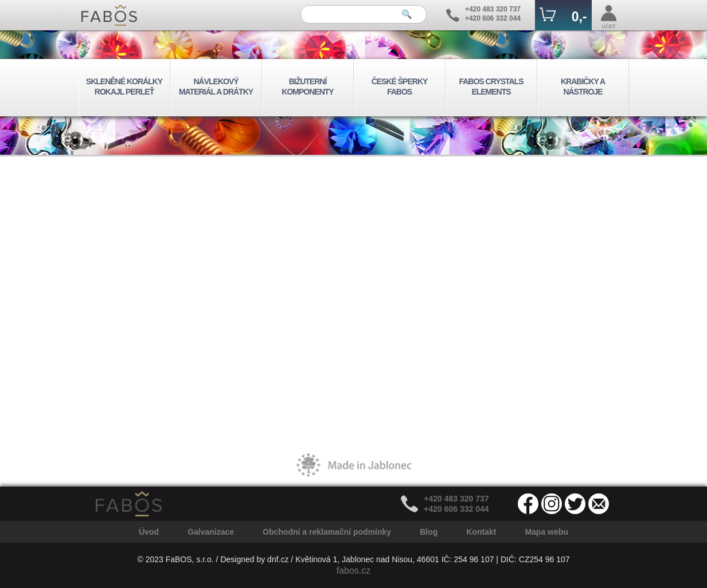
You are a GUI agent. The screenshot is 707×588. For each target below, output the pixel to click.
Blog (429, 532)
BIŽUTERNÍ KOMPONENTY (307, 87)
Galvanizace (211, 532)
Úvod (149, 532)
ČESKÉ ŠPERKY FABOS (400, 87)
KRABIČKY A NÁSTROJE (583, 87)
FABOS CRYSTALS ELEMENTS (491, 87)
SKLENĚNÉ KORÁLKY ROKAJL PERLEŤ (124, 87)
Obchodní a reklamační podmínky (327, 532)
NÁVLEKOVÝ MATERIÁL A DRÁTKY (216, 87)
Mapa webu (546, 532)
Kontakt (481, 532)
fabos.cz (354, 571)
